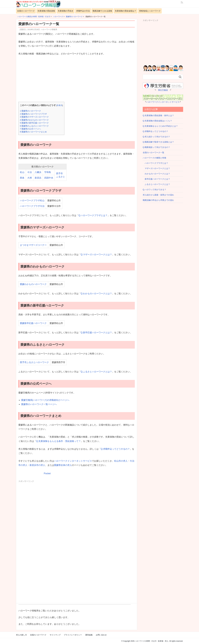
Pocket (47, 473)
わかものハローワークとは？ (156, 174)
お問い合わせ (101, 635)
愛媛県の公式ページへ (30, 129)
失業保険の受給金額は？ (126, 11)
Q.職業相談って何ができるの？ (156, 147)
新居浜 (38, 178)
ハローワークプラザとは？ (155, 163)
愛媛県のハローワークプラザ (33, 114)
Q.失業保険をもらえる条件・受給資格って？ (59, 441)
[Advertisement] (77, 79)
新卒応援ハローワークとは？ (156, 179)
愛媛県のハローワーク (30, 111)
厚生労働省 (163, 90)
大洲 (30, 178)
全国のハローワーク (26, 11)
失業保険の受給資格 (46, 11)
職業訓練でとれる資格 (102, 11)
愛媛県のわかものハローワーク (34, 120)
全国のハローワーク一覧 (153, 153)
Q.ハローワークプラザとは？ (93, 215)
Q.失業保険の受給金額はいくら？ (157, 121)
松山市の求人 (121, 461)
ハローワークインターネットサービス (73, 461)
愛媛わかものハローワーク (33, 284)
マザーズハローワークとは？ (156, 168)
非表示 (59, 105)
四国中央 (49, 178)
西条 (22, 178)
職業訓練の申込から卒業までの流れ (158, 200)
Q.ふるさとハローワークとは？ (96, 372)
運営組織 (89, 635)
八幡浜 (38, 172)
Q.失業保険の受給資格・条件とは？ (158, 115)
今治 (30, 172)
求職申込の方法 (83, 11)
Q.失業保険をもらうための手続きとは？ (160, 126)
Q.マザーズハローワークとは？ (96, 255)
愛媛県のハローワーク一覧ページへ (39, 404)
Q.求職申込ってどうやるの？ (115, 449)
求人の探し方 (21, 635)
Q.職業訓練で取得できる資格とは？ (158, 142)
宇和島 (48, 172)
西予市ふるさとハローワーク (34, 362)
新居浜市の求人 (37, 465)
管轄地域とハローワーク (150, 11)
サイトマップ (55, 635)
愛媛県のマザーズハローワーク (34, 117)
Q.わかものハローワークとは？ (96, 294)
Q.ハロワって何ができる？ (155, 190)
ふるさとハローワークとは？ (156, 184)
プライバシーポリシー (73, 635)
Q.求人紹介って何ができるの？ (156, 137)
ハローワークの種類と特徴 (154, 158)
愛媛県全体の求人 (63, 465)
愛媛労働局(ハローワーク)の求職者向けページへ (45, 400)
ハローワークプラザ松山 (32, 200)
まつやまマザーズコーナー (33, 245)
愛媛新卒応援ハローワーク (33, 323)
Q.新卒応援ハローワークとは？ (96, 333)
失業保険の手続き (66, 11)
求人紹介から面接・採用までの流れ (158, 195)
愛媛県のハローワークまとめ (33, 132)
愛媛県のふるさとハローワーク (34, 126)
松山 (22, 172)
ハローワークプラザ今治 (32, 206)
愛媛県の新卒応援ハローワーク (34, 123)
